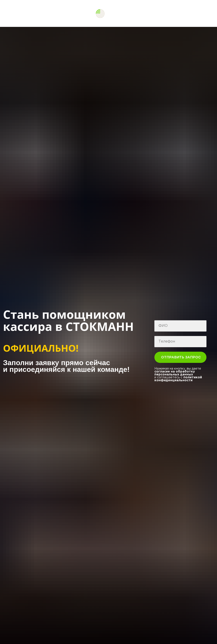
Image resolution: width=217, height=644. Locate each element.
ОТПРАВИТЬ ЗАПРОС (184, 357)
